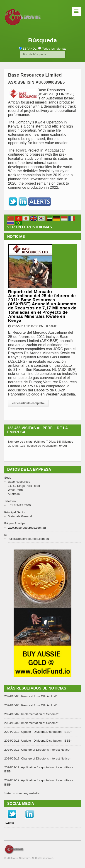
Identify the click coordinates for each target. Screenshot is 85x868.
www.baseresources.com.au (27, 528)
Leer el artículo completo (28, 403)
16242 (53, 326)
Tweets (9, 823)
